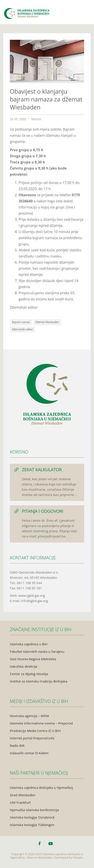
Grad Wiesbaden (23, 795)
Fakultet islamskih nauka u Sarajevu (37, 651)
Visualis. (78, 857)
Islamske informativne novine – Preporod (41, 723)
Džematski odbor (22, 329)
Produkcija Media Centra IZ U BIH (35, 731)
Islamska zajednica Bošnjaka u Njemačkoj (41, 787)
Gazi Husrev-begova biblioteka (33, 659)
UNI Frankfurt (20, 802)
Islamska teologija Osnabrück (32, 817)
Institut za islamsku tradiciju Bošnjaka (39, 681)
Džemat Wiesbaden (47, 322)
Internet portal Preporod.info (32, 738)
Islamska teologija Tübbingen (32, 825)
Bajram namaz (21, 322)
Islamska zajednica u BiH (29, 644)
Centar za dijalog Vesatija (29, 674)
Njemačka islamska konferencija (34, 810)
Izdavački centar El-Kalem (29, 753)
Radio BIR (17, 745)
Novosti (36, 119)
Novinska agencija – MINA (29, 716)
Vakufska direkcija (24, 666)
